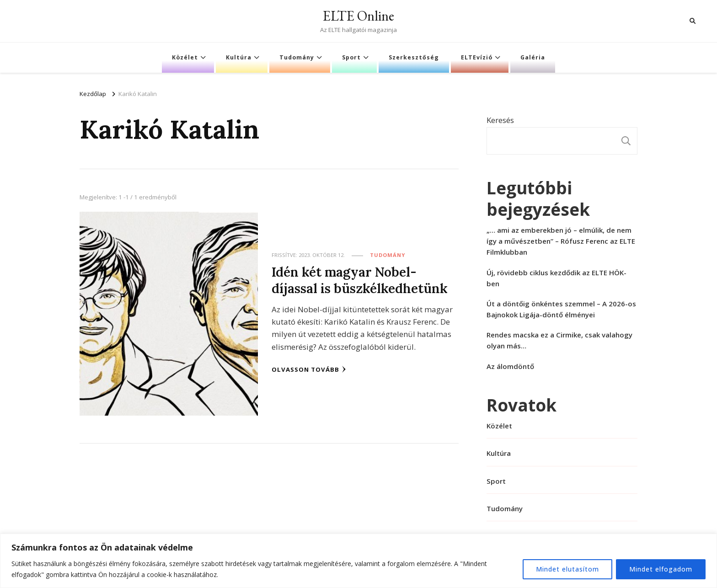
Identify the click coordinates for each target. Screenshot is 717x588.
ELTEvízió (477, 57)
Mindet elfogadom (661, 569)
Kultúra (239, 57)
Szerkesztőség (414, 57)
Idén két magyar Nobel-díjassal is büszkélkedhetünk (360, 280)
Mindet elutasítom (567, 569)
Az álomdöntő (510, 366)
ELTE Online (358, 16)
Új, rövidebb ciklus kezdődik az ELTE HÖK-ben (556, 278)
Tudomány (297, 57)
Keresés (500, 120)
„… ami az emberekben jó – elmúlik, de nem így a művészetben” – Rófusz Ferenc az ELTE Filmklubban (561, 241)
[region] (358, 561)
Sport (351, 57)
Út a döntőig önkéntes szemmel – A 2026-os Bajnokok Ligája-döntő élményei (561, 309)
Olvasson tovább (309, 369)
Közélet (185, 57)
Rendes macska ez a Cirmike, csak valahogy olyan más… (559, 340)
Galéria (533, 57)
